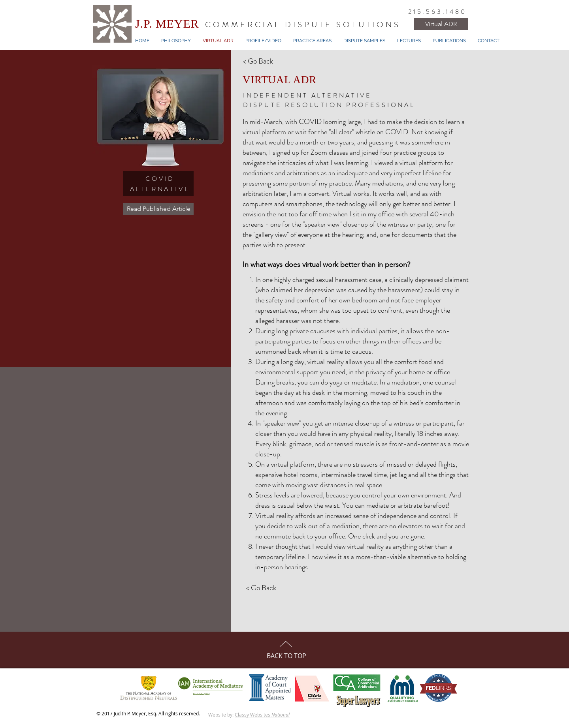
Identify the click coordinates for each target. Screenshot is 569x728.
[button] (312, 41)
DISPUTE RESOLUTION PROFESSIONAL (329, 105)
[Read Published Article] (158, 209)
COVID (160, 179)
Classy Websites (262, 715)
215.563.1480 (437, 12)
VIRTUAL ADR (280, 80)
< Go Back (258, 61)
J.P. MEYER (167, 23)
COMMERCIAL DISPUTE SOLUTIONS (303, 25)
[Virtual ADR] (441, 24)
